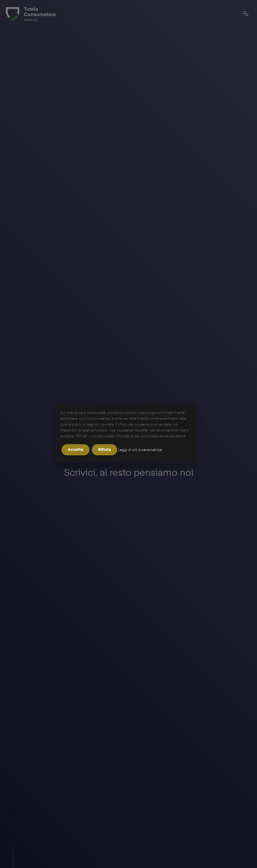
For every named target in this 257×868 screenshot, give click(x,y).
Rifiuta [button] (104, 450)
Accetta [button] (75, 450)
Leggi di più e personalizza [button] (140, 450)
